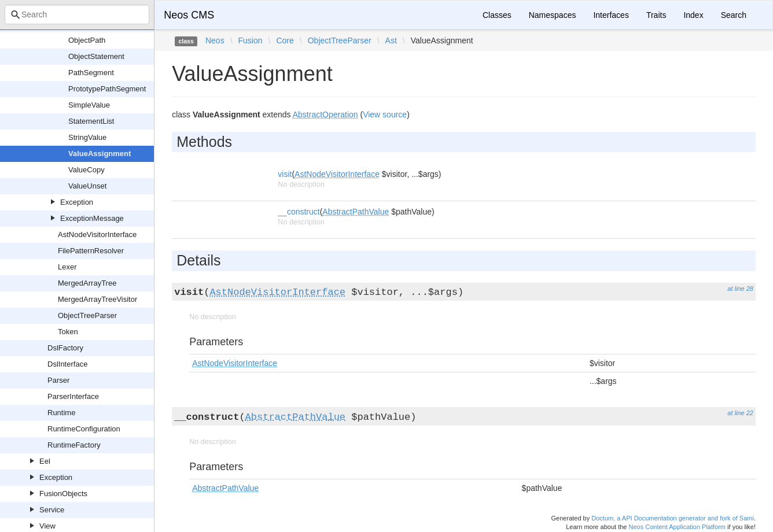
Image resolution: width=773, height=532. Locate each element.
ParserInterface (73, 396)
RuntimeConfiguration (84, 429)
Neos (215, 40)
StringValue (87, 137)
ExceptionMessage (92, 218)
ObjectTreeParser (87, 315)
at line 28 (740, 289)
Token (68, 332)
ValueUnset (87, 186)
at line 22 (740, 413)
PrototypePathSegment (107, 89)
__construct (299, 212)
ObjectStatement (96, 56)
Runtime (61, 413)
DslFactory (65, 348)
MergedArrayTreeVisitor (97, 299)
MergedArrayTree (87, 283)
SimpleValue (89, 105)
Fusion (251, 40)
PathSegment (91, 73)
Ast (391, 40)
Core (285, 40)
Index (693, 15)
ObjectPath (87, 40)
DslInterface (67, 364)
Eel (45, 461)
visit (285, 174)
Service (52, 510)
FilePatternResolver (91, 251)
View (47, 526)
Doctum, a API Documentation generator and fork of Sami (673, 518)
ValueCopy (86, 170)
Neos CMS (189, 15)
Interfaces (611, 15)
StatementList (91, 121)
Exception (77, 202)
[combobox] (77, 14)
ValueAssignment (100, 154)
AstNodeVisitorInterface (97, 234)
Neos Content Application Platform (677, 527)
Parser (58, 380)
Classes (497, 15)
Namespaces (553, 15)
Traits (656, 15)
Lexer (67, 267)
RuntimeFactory (74, 445)
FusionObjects (63, 494)
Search (734, 15)
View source (385, 114)
